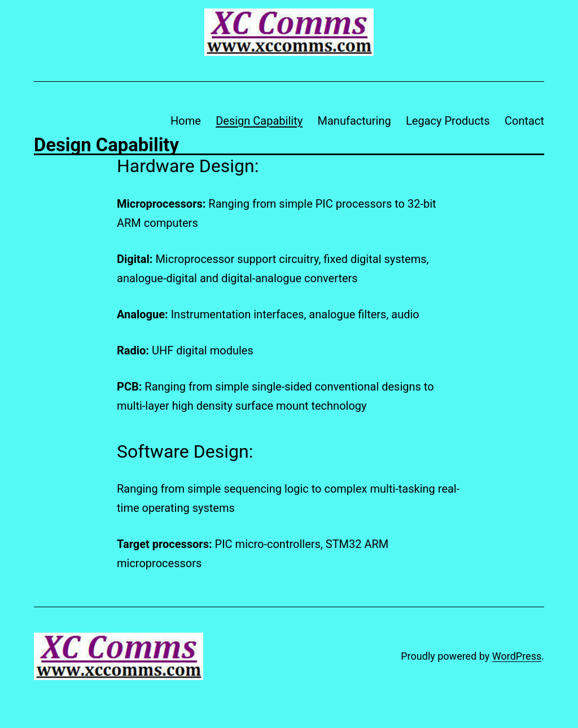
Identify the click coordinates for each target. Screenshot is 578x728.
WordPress (517, 656)
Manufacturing (354, 121)
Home (186, 121)
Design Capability (259, 121)
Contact (524, 121)
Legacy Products (448, 121)
